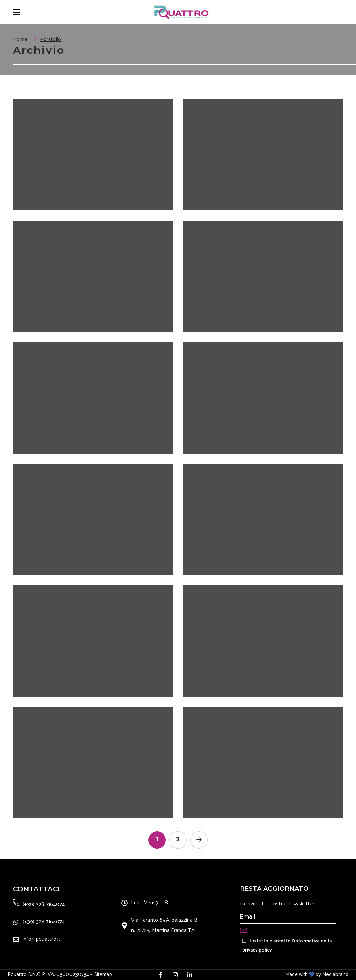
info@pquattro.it (42, 939)
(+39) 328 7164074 (44, 904)
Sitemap (103, 975)
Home (20, 39)
